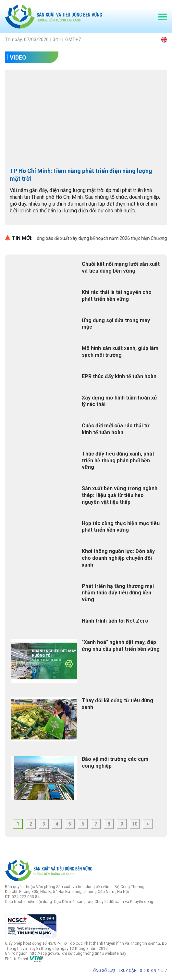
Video (18, 57)
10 (135, 824)
